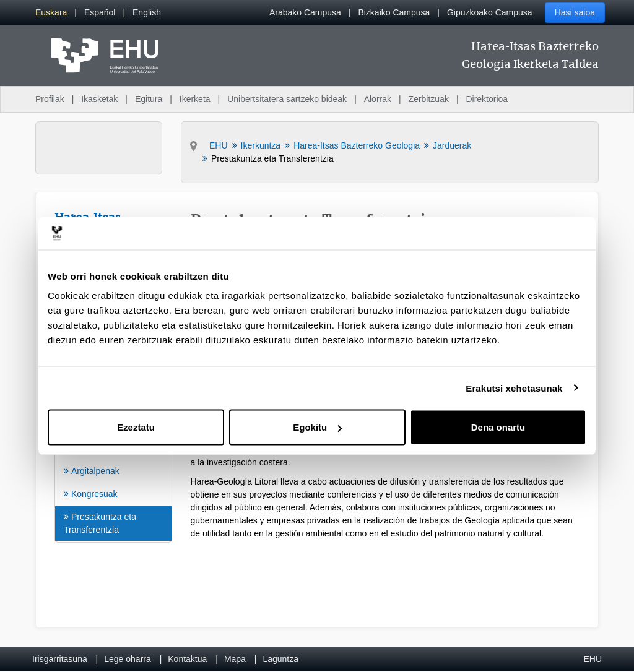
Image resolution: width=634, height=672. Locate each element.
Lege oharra (128, 659)
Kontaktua (187, 659)
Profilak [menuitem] (50, 99)
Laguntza (280, 659)
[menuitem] (51, 13)
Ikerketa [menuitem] (195, 99)
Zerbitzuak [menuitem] (429, 99)
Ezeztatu (136, 427)
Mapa (235, 659)
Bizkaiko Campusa (394, 12)
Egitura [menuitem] (149, 99)
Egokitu (317, 427)
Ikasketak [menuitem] (99, 99)
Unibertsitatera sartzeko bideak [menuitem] (287, 99)
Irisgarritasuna (60, 659)
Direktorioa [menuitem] (487, 99)
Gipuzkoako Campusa (490, 12)
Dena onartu (498, 427)
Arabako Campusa (305, 12)
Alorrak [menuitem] (378, 99)
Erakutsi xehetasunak (514, 388)
